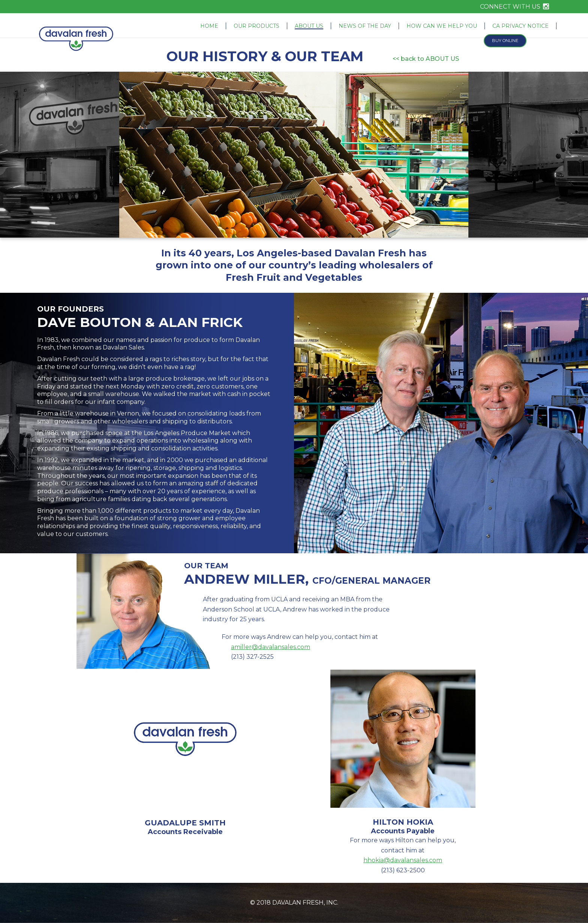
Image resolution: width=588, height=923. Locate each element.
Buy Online (505, 41)
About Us (309, 26)
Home (209, 26)
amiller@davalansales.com (271, 647)
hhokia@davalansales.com (403, 860)
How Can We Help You (442, 26)
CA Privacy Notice (520, 26)
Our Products (256, 26)
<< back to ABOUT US (426, 59)
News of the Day (365, 26)
